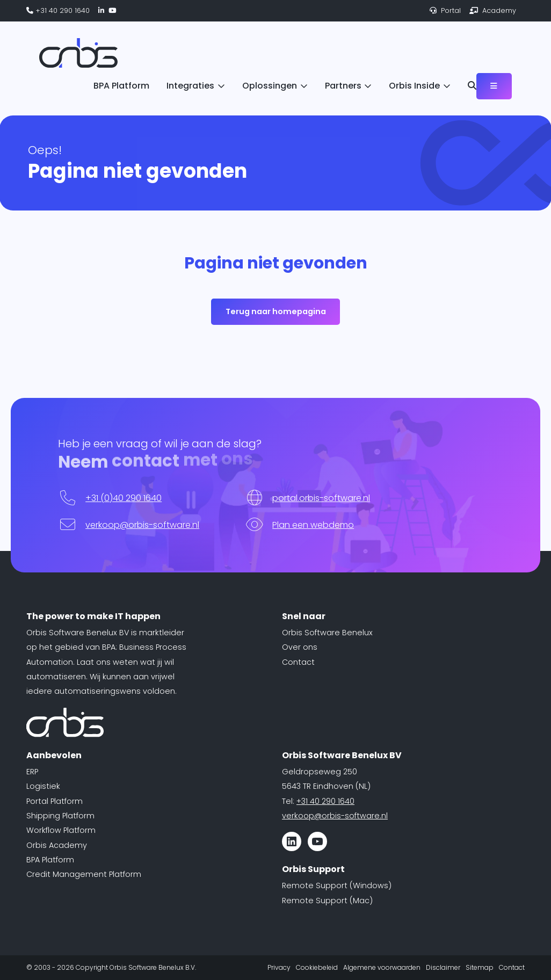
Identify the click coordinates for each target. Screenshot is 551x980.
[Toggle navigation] (494, 86)
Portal (445, 10)
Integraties (190, 86)
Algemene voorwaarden (382, 967)
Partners (343, 86)
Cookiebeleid (317, 967)
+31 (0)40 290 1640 (124, 498)
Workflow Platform (61, 830)
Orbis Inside (414, 86)
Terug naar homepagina (276, 311)
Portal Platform (55, 801)
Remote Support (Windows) (337, 885)
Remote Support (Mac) (327, 901)
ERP (32, 772)
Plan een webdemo (313, 525)
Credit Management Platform (84, 874)
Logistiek (43, 786)
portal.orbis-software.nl (321, 498)
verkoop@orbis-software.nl (142, 525)
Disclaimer (443, 967)
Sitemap (480, 967)
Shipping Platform (60, 816)
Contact (298, 662)
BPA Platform (121, 86)
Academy (493, 10)
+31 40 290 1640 (58, 10)
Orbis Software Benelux (327, 633)
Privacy (279, 967)
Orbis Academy (57, 845)
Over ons (300, 647)
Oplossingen (270, 86)
